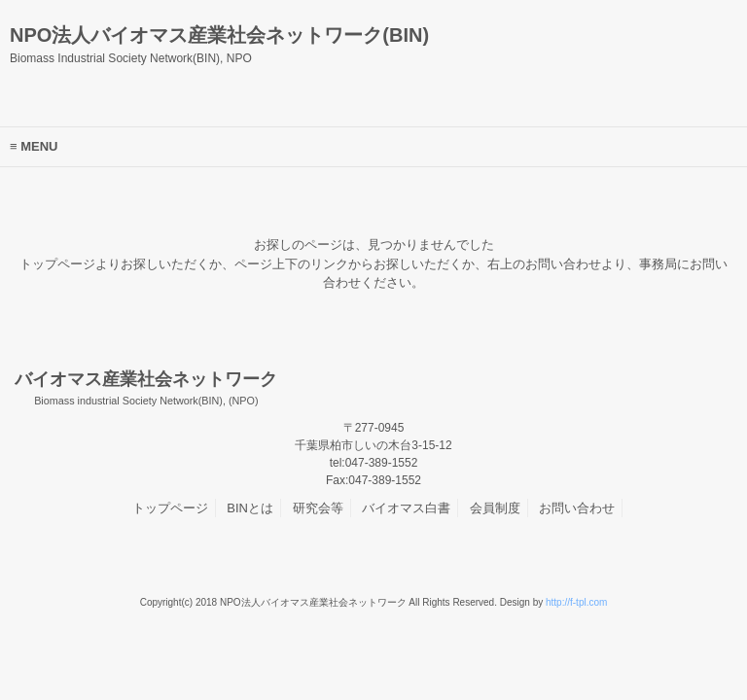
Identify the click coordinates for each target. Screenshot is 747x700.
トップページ (170, 508)
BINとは (250, 508)
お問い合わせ (577, 508)
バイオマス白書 (406, 508)
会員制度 (495, 508)
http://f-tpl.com (576, 602)
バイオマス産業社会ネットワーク (146, 389)
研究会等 (318, 508)
